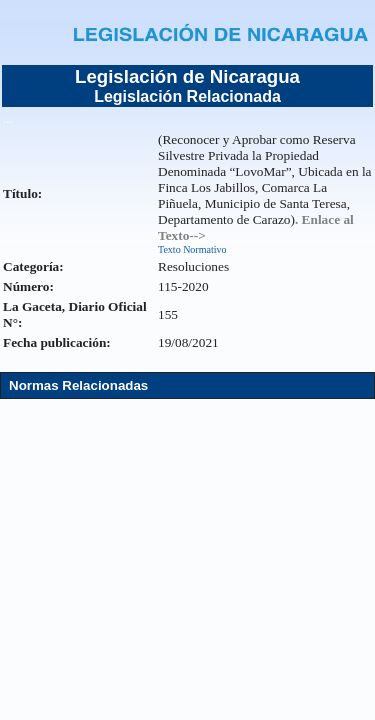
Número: (28, 286)
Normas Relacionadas (78, 385)
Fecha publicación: (57, 342)
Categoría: (33, 266)
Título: (22, 193)
